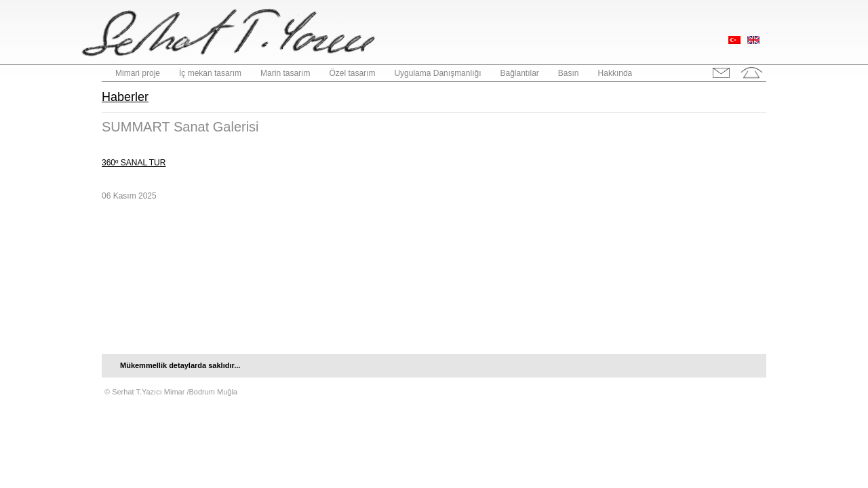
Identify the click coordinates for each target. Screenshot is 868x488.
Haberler (125, 97)
